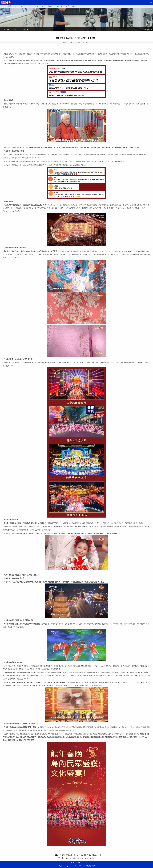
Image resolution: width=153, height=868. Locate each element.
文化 (43, 6)
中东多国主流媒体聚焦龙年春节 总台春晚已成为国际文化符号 (80, 855)
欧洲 (16, 6)
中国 (23, 6)
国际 (30, 6)
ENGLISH (59, 6)
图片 (67, 6)
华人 (36, 6)
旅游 (50, 6)
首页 (72, 862)
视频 (74, 6)
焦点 (10, 6)
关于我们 (79, 862)
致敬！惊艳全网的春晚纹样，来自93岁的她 (80, 858)
